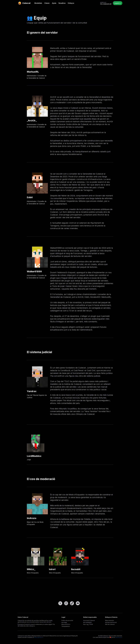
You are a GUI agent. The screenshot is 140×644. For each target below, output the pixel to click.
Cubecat (24, 3)
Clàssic (47, 3)
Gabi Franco (119, 637)
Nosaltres (62, 3)
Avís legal (64, 622)
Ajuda (54, 3)
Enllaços (71, 3)
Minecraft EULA (66, 624)
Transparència (66, 626)
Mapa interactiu (109, 620)
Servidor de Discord (111, 622)
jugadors (118, 3)
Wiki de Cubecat (110, 624)
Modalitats (38, 3)
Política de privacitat (67, 620)
